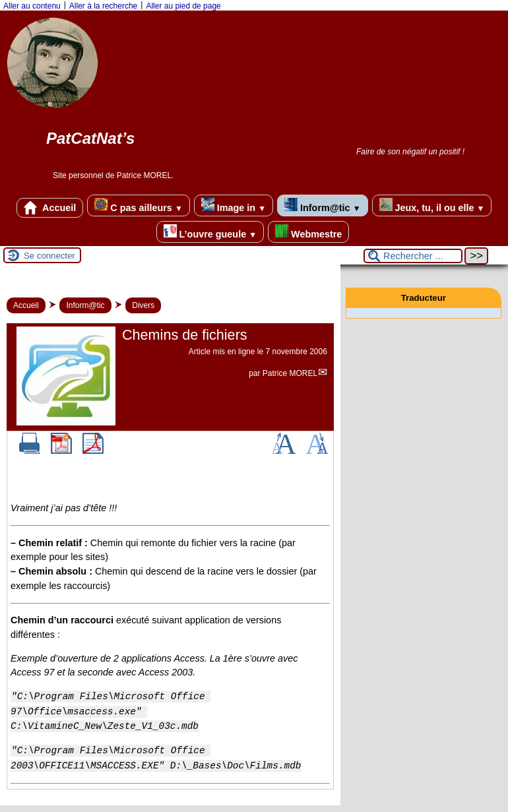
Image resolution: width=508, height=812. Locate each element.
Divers (143, 305)
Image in (234, 205)
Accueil (50, 208)
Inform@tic (322, 205)
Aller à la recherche (103, 6)
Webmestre (308, 232)
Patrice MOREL (290, 373)
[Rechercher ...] (413, 256)
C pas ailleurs (138, 205)
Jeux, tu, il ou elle (432, 205)
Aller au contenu (32, 6)
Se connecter (49, 256)
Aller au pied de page (183, 6)
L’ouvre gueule (210, 232)
